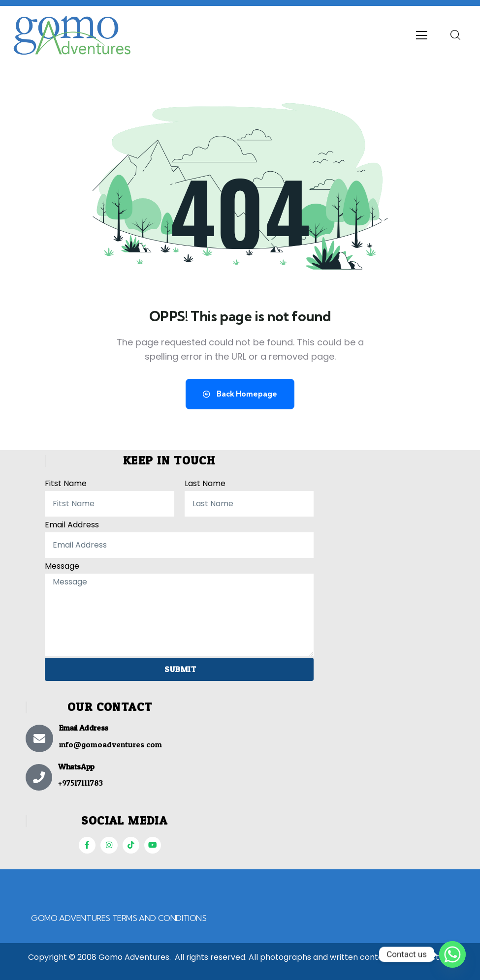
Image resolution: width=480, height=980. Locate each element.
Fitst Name (66, 482)
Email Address (72, 523)
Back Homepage (240, 394)
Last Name (205, 482)
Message (62, 565)
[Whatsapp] (452, 954)
